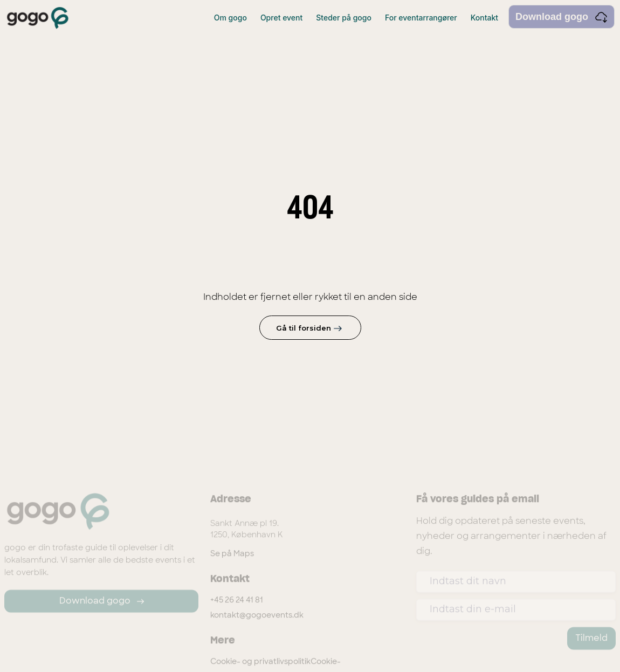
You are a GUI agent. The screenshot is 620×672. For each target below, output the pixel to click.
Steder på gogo (344, 18)
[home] (38, 18)
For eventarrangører (421, 18)
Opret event (281, 18)
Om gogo (230, 18)
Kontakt (484, 18)
